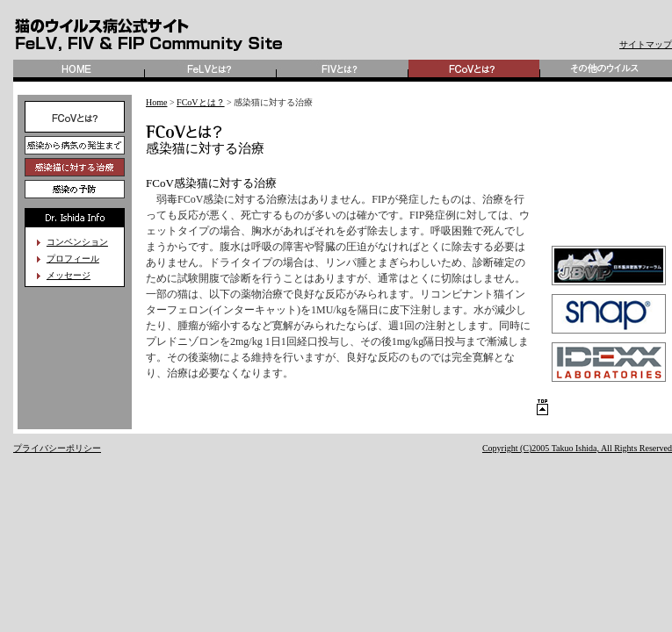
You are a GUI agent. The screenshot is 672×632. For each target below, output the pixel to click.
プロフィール (73, 259)
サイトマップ (646, 44)
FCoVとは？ (200, 102)
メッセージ (69, 275)
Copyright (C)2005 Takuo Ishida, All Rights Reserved (577, 448)
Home (156, 102)
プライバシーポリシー (57, 448)
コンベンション (77, 242)
